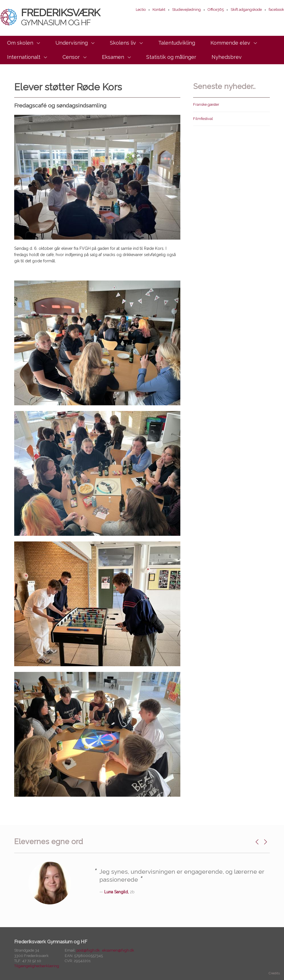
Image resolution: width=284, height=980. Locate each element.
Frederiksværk (50, 17)
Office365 (216, 10)
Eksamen (113, 57)
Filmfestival (203, 119)
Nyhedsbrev (227, 57)
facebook (276, 10)
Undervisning (72, 43)
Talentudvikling (177, 43)
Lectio (141, 10)
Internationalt (24, 57)
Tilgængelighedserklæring (37, 966)
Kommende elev (230, 43)
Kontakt (159, 10)
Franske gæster (206, 104)
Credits (274, 973)
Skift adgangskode (246, 10)
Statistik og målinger (171, 57)
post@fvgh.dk (88, 950)
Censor (71, 57)
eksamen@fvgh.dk (118, 950)
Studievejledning (186, 10)
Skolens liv (123, 43)
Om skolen (20, 43)
